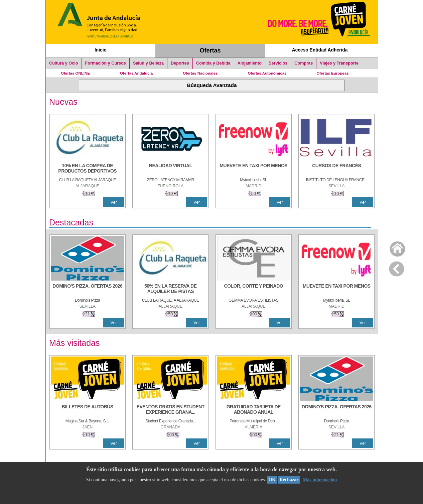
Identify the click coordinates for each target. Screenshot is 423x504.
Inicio (101, 50)
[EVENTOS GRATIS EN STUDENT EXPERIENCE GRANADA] (170, 410)
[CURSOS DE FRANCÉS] (336, 169)
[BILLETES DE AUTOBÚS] (88, 410)
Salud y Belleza (148, 63)
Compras (304, 63)
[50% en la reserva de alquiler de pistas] (170, 289)
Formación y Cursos (106, 63)
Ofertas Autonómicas (267, 73)
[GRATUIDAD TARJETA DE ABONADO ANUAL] (254, 410)
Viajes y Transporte (339, 63)
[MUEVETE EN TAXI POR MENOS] (254, 169)
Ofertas (210, 51)
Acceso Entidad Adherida (320, 50)
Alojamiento (250, 63)
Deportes (180, 63)
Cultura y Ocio (64, 63)
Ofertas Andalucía (136, 73)
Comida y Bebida (213, 63)
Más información (320, 480)
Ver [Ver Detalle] (114, 202)
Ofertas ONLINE (75, 73)
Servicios (278, 63)
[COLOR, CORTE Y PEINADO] (254, 289)
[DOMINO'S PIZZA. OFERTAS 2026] (88, 289)
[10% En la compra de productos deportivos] (88, 169)
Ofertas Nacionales (200, 73)
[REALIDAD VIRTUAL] (170, 169)
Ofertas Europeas (333, 73)
